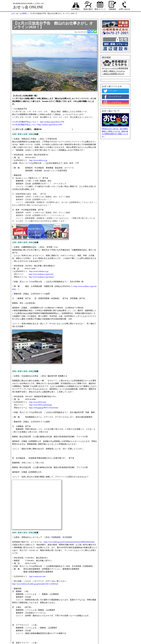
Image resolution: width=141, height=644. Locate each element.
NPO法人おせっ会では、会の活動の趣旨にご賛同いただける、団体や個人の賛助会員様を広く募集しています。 (115, 133)
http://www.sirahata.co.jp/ (39, 271)
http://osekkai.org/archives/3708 (50, 125)
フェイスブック (112, 97)
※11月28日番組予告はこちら (24, 125)
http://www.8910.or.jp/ (38, 402)
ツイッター (110, 91)
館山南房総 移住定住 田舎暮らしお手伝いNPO (29, 3)
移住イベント (100, 5)
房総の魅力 (88, 5)
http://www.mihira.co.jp (38, 160)
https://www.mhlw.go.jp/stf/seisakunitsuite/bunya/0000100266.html (69, 542)
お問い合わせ (124, 5)
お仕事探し (76, 5)
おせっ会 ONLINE (28, 7)
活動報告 (112, 5)
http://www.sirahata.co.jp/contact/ (42, 277)
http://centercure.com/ (37, 576)
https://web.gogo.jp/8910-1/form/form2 (44, 408)
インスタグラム (112, 103)
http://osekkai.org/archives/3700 (51, 122)
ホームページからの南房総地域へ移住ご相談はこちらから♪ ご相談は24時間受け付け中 (115, 67)
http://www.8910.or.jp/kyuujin (41, 405)
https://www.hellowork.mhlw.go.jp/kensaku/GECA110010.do (35, 584)
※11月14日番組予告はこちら (24, 122)
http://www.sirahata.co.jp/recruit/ (42, 274)
